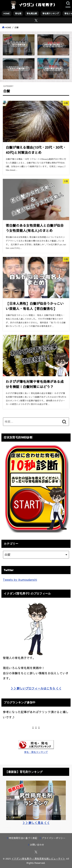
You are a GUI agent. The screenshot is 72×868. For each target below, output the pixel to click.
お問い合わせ (37, 845)
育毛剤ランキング (51, 13)
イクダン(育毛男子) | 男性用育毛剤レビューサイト (38, 859)
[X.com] (36, 20)
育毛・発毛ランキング (36, 752)
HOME (7, 13)
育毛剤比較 (32, 13)
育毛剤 (18, 13)
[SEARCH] (68, 5)
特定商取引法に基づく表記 (23, 838)
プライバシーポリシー (54, 838)
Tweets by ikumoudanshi (20, 580)
